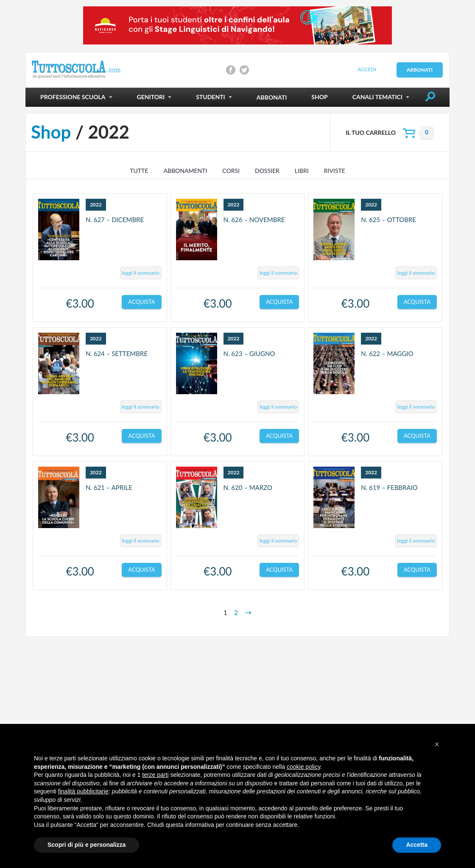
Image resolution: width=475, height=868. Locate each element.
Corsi (231, 171)
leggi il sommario (141, 273)
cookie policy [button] (303, 767)
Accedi (367, 69)
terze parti (155, 775)
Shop (51, 132)
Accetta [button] (417, 845)
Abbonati (420, 70)
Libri (302, 171)
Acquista (141, 302)
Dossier (267, 171)
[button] (437, 744)
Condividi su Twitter (244, 70)
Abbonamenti (185, 171)
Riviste (335, 171)
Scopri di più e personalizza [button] (87, 845)
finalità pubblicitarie (83, 791)
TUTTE (139, 171)
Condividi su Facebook (231, 70)
